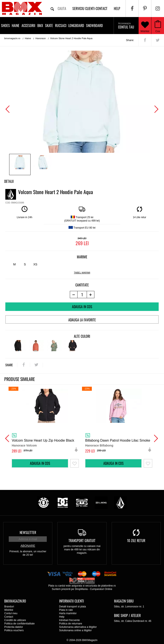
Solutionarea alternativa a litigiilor (78, 627)
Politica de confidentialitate (19, 624)
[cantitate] (82, 295)
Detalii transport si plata (72, 607)
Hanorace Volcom (24, 445)
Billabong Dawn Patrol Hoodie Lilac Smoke (118, 440)
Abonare (28, 546)
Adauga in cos (82, 307)
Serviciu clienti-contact (90, 9)
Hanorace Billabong (99, 445)
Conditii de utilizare (15, 620)
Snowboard (94, 26)
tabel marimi (82, 273)
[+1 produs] (91, 295)
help (117, 9)
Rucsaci (61, 26)
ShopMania (81, 589)
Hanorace (41, 38)
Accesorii (28, 26)
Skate (49, 26)
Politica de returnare (71, 624)
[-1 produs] (74, 295)
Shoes (5, 26)
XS (35, 264)
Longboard (76, 26)
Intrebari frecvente (70, 620)
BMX (40, 26)
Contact (9, 617)
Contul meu (11, 613)
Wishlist (145, 26)
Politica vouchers (14, 630)
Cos (158, 31)
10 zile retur (136, 541)
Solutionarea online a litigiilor (75, 630)
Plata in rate (66, 610)
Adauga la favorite (82, 320)
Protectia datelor (14, 627)
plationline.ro (108, 586)
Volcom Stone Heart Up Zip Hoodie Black (43, 440)
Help (62, 617)
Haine (16, 26)
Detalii (9, 181)
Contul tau (126, 26)
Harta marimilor (68, 613)
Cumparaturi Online (101, 589)
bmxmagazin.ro (12, 38)
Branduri (9, 607)
